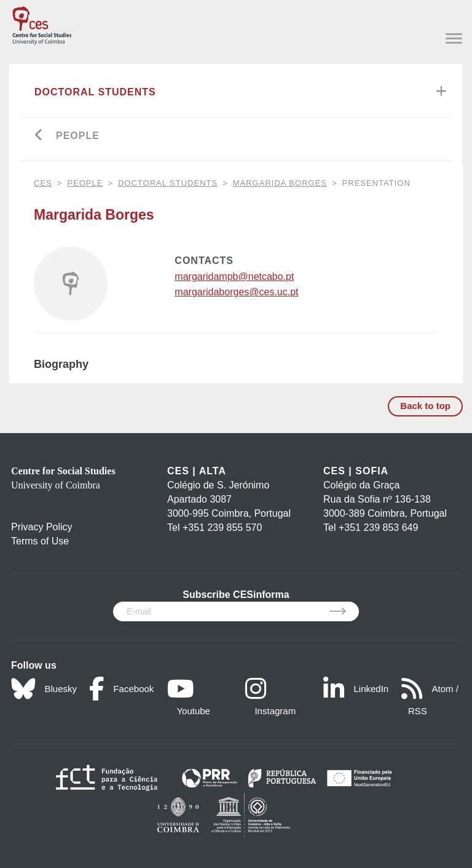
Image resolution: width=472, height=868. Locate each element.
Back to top (425, 406)
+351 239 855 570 (222, 528)
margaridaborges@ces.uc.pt (236, 292)
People (78, 136)
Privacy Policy (42, 527)
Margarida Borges (280, 183)
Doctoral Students (95, 92)
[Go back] (39, 136)
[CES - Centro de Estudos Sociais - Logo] (42, 23)
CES (43, 183)
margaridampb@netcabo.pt (234, 277)
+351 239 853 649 (378, 528)
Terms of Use (40, 541)
